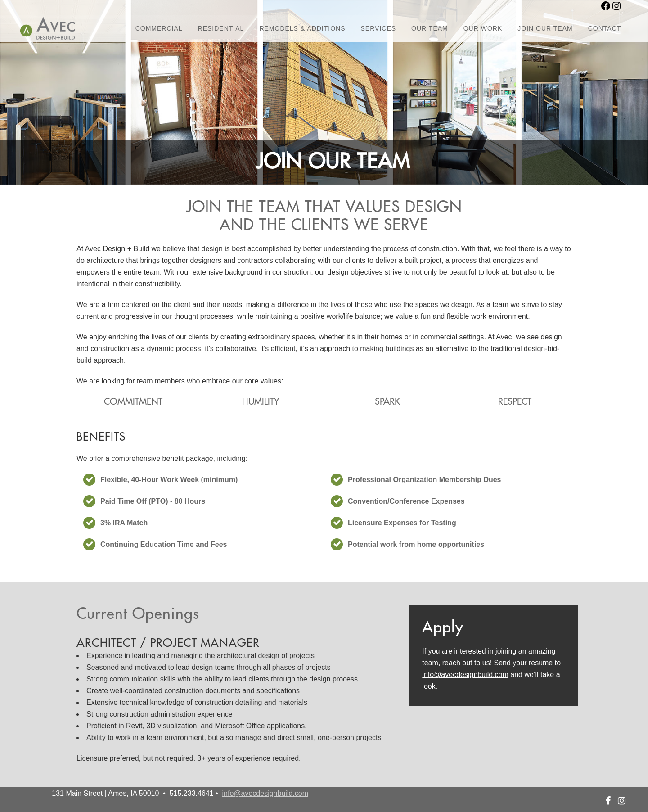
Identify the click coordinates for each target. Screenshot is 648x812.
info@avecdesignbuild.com (465, 674)
